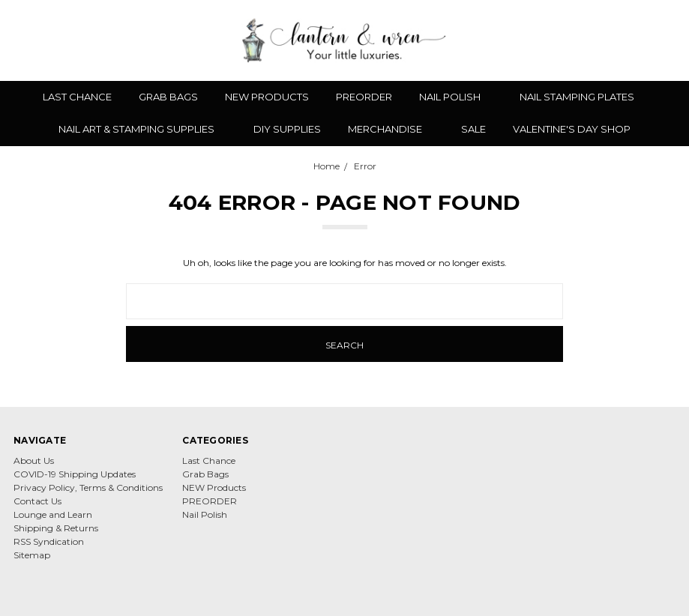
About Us (34, 461)
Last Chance (77, 97)
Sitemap (32, 555)
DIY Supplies (287, 129)
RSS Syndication (49, 541)
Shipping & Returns (56, 528)
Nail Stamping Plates (583, 97)
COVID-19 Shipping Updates (75, 474)
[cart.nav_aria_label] (666, 40)
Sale (473, 129)
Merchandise (391, 129)
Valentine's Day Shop (572, 129)
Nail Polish (456, 97)
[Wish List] (589, 40)
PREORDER (364, 97)
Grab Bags (168, 97)
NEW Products (267, 97)
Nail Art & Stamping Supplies (142, 129)
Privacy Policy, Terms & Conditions (88, 487)
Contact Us (37, 501)
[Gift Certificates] (616, 40)
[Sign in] (642, 40)
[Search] (563, 40)
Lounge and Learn (53, 514)
